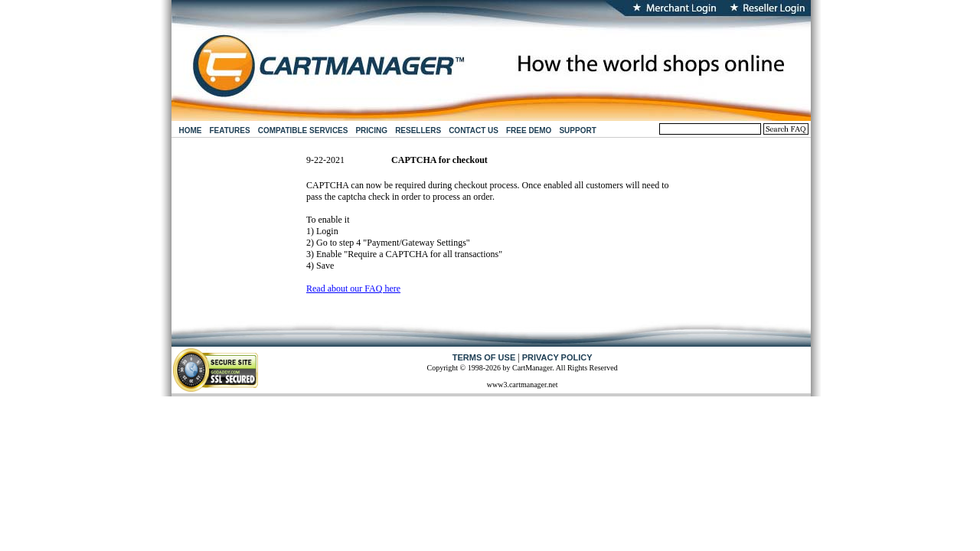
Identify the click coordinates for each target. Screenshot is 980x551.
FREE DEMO (529, 130)
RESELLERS (418, 130)
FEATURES (230, 130)
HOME (191, 130)
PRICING (371, 130)
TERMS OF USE (484, 357)
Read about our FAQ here (353, 289)
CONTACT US (474, 130)
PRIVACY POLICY (557, 357)
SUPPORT (577, 130)
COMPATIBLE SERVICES (303, 130)
